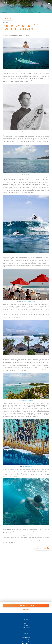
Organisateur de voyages (26, 606)
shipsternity (28, 70)
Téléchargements (26, 628)
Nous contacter (26, 641)
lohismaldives (28, 356)
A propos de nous (26, 637)
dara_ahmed (32, 301)
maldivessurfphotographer (28, 400)
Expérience (8, 19)
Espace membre (26, 610)
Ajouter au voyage (42, 548)
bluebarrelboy (28, 254)
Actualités (26, 626)
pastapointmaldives (25, 301)
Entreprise (26, 639)
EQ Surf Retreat (28, 174)
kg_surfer (28, 132)
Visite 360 (26, 624)
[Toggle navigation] (49, 3)
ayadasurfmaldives (28, 466)
